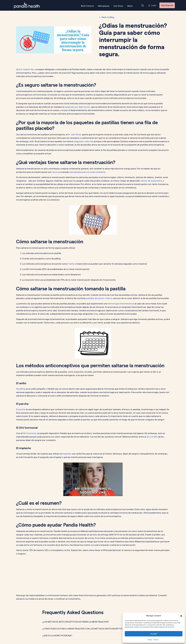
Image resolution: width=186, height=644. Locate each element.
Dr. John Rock (74, 134)
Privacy (150, 639)
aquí (93, 545)
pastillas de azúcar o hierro (99, 298)
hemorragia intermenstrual (121, 304)
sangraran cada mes (84, 141)
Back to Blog (107, 17)
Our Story (118, 6)
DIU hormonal (29, 433)
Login (152, 5)
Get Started (167, 5)
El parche (21, 409)
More (130, 6)
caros (55, 172)
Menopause (104, 6)
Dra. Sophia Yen (26, 69)
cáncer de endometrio (151, 181)
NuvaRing (21, 389)
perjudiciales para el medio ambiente (87, 172)
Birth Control (87, 6)
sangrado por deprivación (77, 107)
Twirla (71, 264)
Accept (154, 634)
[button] (181, 616)
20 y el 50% (152, 437)
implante (66, 454)
